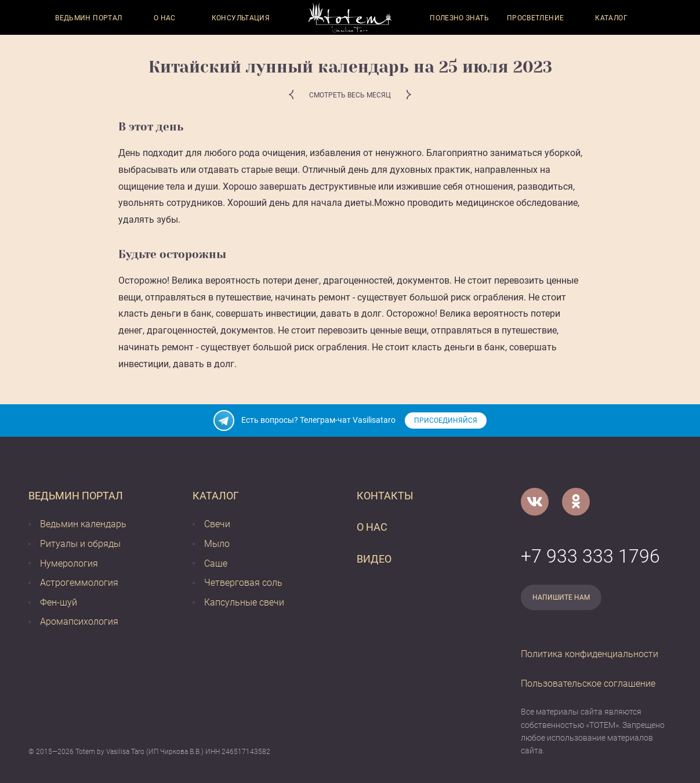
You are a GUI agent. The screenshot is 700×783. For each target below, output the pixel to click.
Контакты (385, 496)
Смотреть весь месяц (350, 95)
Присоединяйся (446, 420)
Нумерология (69, 563)
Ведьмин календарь (83, 524)
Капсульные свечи (244, 602)
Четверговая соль (243, 583)
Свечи (217, 524)
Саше (216, 563)
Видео (374, 559)
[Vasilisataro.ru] (350, 18)
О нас (165, 18)
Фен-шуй (59, 602)
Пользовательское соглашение (588, 684)
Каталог (611, 18)
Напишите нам (561, 597)
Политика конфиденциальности (590, 654)
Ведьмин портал (88, 18)
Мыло (217, 544)
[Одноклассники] (576, 502)
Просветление (535, 18)
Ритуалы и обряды (80, 544)
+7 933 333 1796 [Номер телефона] (590, 556)
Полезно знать (459, 18)
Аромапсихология (79, 621)
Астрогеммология (79, 583)
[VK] (535, 502)
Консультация (241, 18)
